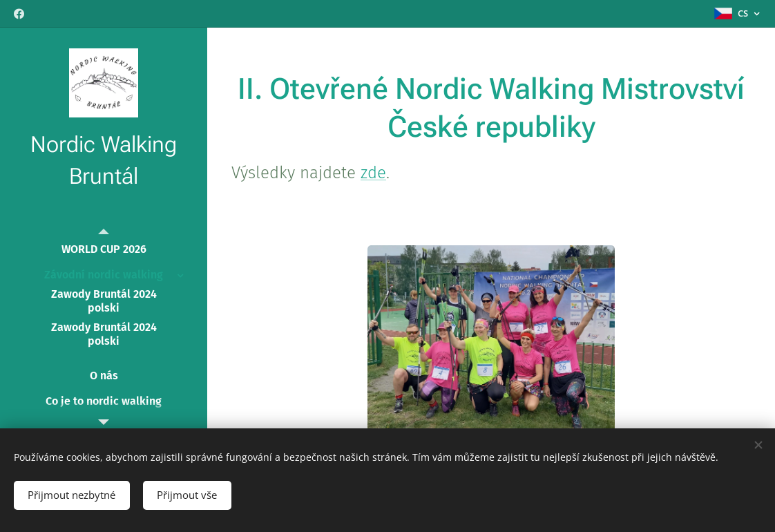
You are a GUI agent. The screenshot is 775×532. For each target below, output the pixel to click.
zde (373, 173)
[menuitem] (104, 249)
